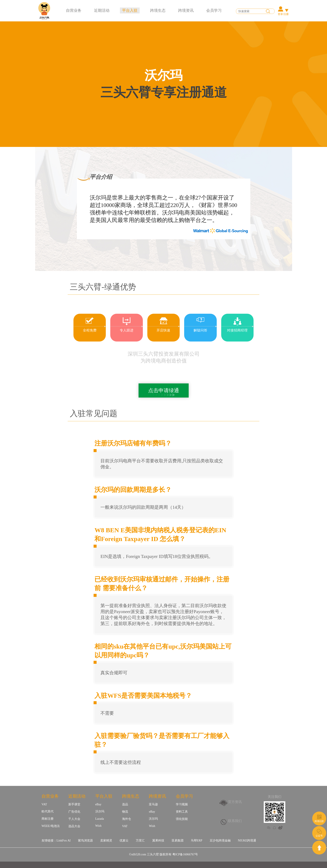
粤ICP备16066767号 (185, 854)
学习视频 (182, 804)
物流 (125, 812)
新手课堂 (74, 804)
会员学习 (214, 10)
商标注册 (48, 819)
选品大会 (74, 826)
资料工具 (182, 812)
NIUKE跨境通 (247, 841)
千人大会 (74, 819)
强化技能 (182, 819)
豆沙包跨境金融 (220, 841)
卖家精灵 (106, 841)
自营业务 (74, 10)
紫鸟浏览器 (85, 841)
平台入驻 (130, 10)
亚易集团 (178, 841)
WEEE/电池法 (51, 826)
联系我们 (235, 821)
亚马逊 (153, 804)
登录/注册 (283, 14)
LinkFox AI (64, 841)
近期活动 (102, 10)
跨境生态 (158, 10)
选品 (125, 804)
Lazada (100, 819)
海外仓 (127, 819)
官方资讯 (235, 802)
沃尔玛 (100, 811)
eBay (98, 804)
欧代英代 (48, 811)
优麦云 (124, 841)
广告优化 (74, 812)
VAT (44, 804)
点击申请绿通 (164, 390)
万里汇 (140, 841)
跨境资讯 (186, 10)
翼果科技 (158, 841)
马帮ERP (197, 841)
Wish (98, 826)
